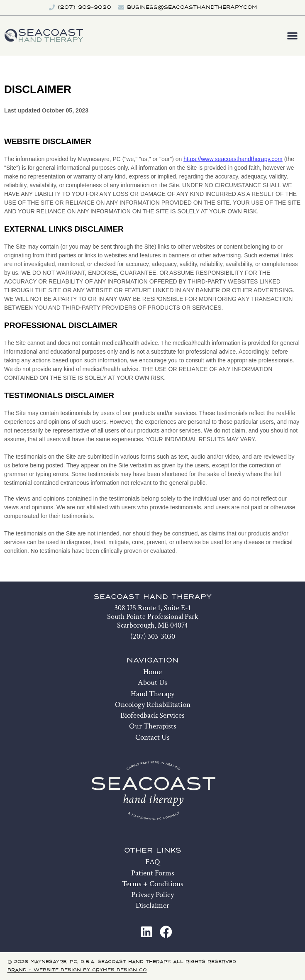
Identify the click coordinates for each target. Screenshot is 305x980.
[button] (293, 35)
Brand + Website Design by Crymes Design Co (77, 970)
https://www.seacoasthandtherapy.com (233, 159)
